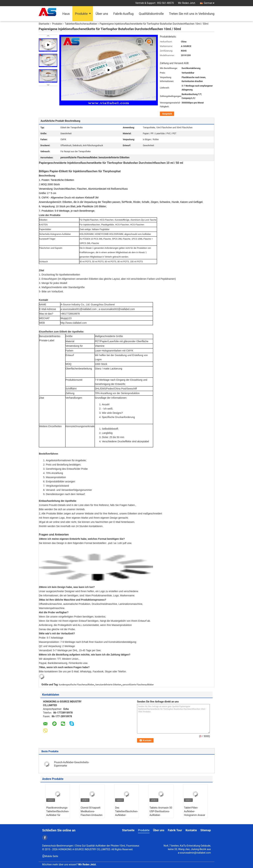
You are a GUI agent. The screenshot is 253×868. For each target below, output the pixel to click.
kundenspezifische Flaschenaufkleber (77, 685)
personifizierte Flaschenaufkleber (138, 685)
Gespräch (167, 114)
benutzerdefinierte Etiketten (108, 685)
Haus (66, 14)
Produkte (81, 14)
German (209, 3)
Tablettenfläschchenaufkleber (81, 24)
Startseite (44, 24)
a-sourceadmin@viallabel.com (194, 853)
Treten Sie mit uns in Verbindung (192, 14)
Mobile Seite (50, 856)
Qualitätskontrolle (151, 14)
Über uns (102, 14)
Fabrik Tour (175, 830)
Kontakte (191, 830)
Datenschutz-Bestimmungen (58, 846)
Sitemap (206, 830)
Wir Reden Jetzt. (187, 3)
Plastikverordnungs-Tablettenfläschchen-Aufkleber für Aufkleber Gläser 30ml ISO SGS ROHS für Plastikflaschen (58, 817)
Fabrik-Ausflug (123, 14)
